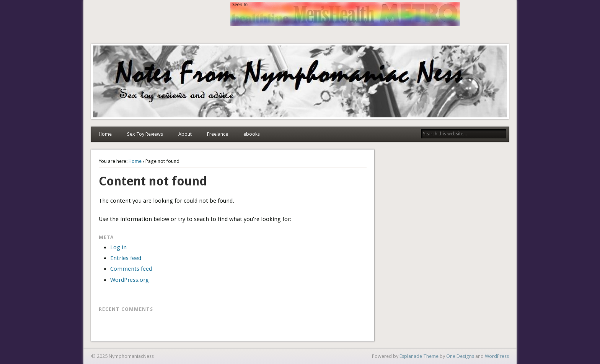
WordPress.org (130, 280)
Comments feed (131, 269)
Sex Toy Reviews (145, 134)
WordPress (497, 356)
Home (105, 134)
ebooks (252, 134)
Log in (118, 247)
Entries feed (126, 258)
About (185, 134)
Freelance (218, 134)
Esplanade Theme (419, 356)
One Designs (460, 356)
